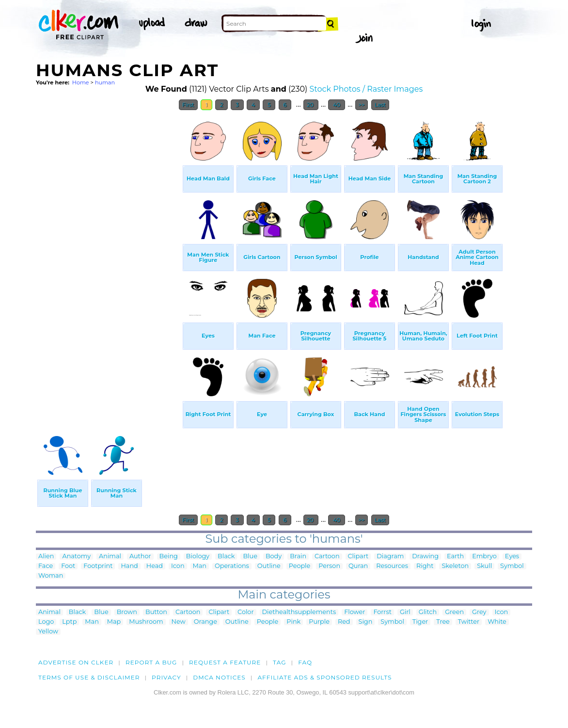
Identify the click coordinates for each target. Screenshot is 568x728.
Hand (129, 566)
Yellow (48, 632)
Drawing (425, 557)
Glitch (428, 612)
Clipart (358, 557)
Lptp (69, 622)
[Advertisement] (109, 261)
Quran (358, 566)
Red (344, 622)
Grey (479, 612)
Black (226, 557)
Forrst (382, 612)
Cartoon (327, 557)
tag (279, 662)
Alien (46, 557)
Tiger (420, 622)
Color (245, 612)
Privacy (166, 677)
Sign (366, 622)
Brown (127, 612)
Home (81, 82)
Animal (110, 557)
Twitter (469, 622)
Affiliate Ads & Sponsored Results (324, 677)
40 (337, 105)
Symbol (512, 566)
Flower (355, 612)
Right (425, 566)
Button (156, 612)
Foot (68, 566)
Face (46, 566)
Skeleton (455, 566)
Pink (293, 622)
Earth (455, 557)
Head (155, 566)
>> (362, 105)
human (105, 82)
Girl (405, 612)
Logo (46, 622)
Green (454, 612)
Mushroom (146, 622)
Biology (198, 557)
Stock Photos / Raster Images (366, 89)
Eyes (512, 557)
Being (169, 557)
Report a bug (151, 662)
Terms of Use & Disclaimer (89, 677)
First (188, 105)
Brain (298, 557)
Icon (178, 566)
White (497, 622)
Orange (205, 622)
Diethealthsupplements (299, 612)
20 (311, 105)
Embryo (484, 557)
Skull (484, 566)
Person (329, 566)
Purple (319, 622)
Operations (232, 566)
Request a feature (225, 662)
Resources (392, 566)
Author (140, 557)
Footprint (98, 566)
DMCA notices (219, 677)
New (179, 622)
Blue (250, 557)
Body (274, 557)
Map (114, 622)
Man (200, 566)
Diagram (390, 557)
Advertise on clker (76, 662)
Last (380, 105)
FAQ (305, 662)
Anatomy (76, 557)
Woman (51, 576)
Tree (443, 622)
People (300, 566)
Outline (269, 566)
